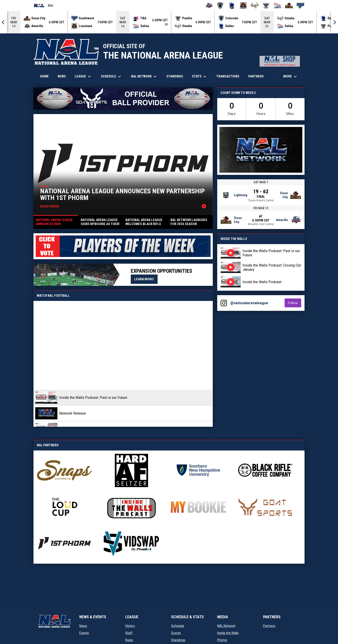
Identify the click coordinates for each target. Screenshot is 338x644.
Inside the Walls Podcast (262, 282)
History (130, 626)
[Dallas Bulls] (232, 6)
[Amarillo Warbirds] (209, 6)
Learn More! (146, 279)
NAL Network (226, 626)
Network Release (73, 413)
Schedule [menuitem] (111, 77)
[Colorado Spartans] (220, 6)
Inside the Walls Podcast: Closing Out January (272, 267)
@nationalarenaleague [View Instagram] (249, 303)
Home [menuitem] (44, 76)
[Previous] (4, 22)
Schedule (178, 626)
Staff (129, 633)
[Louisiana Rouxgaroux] (243, 6)
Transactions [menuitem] (228, 76)
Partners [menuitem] (256, 76)
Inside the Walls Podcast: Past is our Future (271, 253)
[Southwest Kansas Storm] (300, 6)
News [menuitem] (62, 76)
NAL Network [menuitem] (146, 77)
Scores (176, 633)
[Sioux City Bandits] (289, 6)
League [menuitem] (83, 77)
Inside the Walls (228, 633)
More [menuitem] (291, 77)
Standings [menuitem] (175, 76)
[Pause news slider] (204, 206)
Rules (129, 640)
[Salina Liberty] (278, 6)
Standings (178, 640)
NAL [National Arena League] (44, 6)
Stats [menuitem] (200, 77)
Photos (222, 640)
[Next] (334, 22)
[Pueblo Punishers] (266, 6)
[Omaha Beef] (255, 6)
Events (84, 633)
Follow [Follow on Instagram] (295, 303)
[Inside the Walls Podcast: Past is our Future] (123, 345)
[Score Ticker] (169, 22)
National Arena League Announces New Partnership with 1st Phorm (122, 194)
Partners (269, 626)
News (83, 626)
